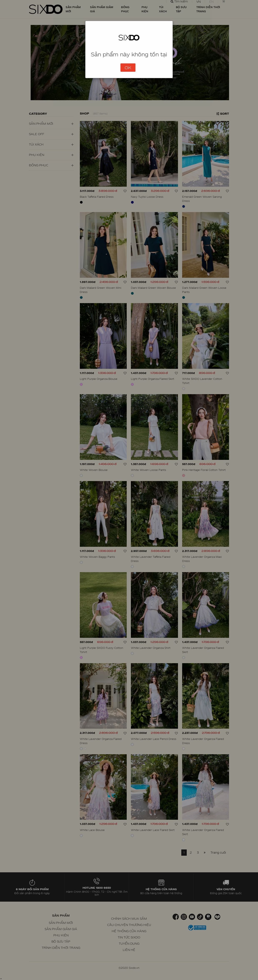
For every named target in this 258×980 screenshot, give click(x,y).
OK (128, 68)
